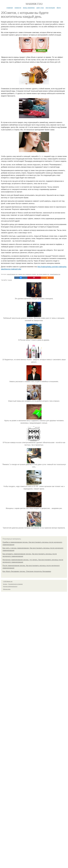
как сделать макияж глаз (43, 407)
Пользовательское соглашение (15, 717)
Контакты (5, 717)
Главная (10, 8)
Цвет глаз (40, 8)
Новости (18, 8)
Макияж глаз (34, 4)
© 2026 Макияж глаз (8, 714)
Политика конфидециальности (10, 719)
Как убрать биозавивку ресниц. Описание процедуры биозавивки (27, 704)
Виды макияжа (29, 8)
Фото (59, 8)
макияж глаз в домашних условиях (27, 407)
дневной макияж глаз (12, 407)
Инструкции (50, 8)
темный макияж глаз (55, 407)
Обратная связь (7, 722)
